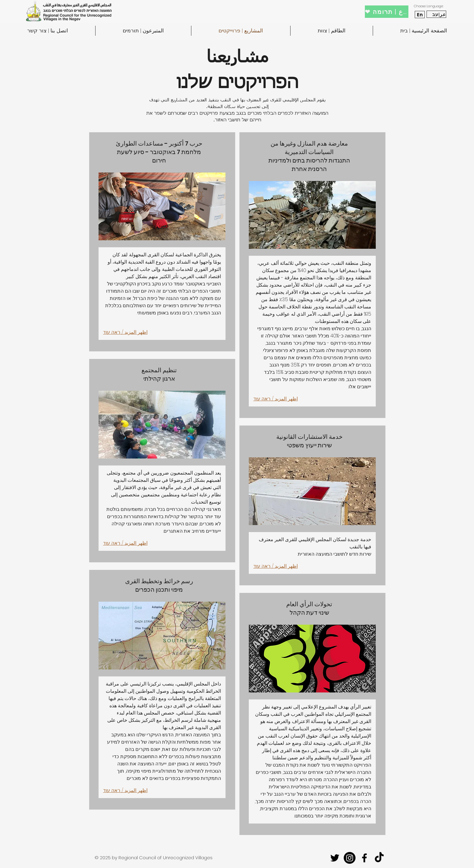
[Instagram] (350, 858)
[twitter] (335, 858)
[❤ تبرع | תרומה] (387, 12)
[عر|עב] (436, 14)
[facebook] (364, 858)
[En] (420, 15)
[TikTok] (379, 858)
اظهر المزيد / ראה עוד (125, 332)
